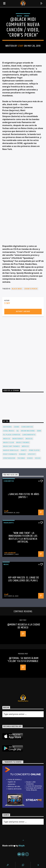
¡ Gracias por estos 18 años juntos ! (24, 496)
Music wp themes (11, 446)
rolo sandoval (10, 553)
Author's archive (23, 311)
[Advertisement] (23, 350)
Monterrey (18, 439)
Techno (21, 458)
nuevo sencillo (11, 450)
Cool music (9, 431)
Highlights (9, 523)
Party (24, 450)
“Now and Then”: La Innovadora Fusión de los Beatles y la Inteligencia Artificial (23, 537)
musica (29, 439)
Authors (7, 427)
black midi (17, 289)
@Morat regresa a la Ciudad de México (24, 626)
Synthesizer (9, 458)
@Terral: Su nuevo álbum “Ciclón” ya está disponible (23, 660)
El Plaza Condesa (12, 435)
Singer (22, 454)
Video (27, 16)
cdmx (16, 427)
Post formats (10, 454)
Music (19, 16)
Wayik (22, 846)
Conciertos (9, 481)
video (30, 458)
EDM (39, 431)
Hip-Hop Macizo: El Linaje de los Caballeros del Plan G (24, 579)
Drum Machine (28, 431)
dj (18, 431)
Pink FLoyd (34, 450)
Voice (38, 458)
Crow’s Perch (31, 289)
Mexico (7, 439)
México (25, 446)
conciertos (27, 427)
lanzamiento (29, 435)
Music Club (9, 442)
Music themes (23, 442)
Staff (21, 46)
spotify (32, 454)
